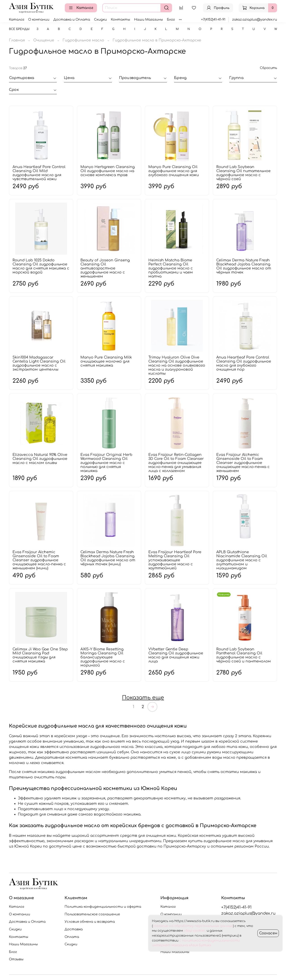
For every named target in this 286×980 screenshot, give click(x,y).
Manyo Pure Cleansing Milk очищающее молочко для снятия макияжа (106, 361)
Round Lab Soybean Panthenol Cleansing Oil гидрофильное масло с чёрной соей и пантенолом (244, 655)
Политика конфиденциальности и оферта (103, 907)
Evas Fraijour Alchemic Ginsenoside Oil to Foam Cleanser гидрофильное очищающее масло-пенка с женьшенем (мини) (39, 560)
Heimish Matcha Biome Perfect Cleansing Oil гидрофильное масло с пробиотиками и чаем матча (171, 268)
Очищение (44, 40)
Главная (17, 40)
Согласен (268, 933)
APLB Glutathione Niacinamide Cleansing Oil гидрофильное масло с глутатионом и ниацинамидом (242, 560)
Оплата (72, 937)
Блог (171, 19)
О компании (39, 19)
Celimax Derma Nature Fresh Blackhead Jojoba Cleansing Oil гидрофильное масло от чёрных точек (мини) (108, 558)
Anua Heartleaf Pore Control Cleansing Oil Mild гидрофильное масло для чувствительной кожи (39, 173)
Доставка (74, 929)
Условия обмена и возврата (90, 922)
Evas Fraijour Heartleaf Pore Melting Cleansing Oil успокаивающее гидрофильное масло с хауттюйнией (175, 560)
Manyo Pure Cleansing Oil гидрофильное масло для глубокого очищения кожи (174, 171)
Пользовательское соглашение (92, 914)
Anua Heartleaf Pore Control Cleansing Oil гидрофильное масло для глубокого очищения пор (244, 363)
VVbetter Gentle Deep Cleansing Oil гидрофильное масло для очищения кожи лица (176, 655)
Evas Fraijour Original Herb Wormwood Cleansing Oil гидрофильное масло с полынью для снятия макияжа (106, 463)
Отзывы (16, 959)
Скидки (100, 19)
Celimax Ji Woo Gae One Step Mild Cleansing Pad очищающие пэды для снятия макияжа (40, 655)
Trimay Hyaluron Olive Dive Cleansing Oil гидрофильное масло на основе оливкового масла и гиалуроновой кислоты (177, 365)
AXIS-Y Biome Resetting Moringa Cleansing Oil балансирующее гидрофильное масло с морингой (103, 657)
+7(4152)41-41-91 (213, 19)
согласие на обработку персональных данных (193, 926)
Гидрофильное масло (83, 40)
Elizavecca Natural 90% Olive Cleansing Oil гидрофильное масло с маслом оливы (40, 459)
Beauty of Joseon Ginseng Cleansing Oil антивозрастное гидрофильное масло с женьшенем (105, 268)
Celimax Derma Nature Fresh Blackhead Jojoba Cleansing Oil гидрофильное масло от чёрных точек (244, 266)
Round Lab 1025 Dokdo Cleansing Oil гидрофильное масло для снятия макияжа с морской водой (41, 266)
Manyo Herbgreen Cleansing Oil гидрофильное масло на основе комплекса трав (108, 171)
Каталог (81, 8)
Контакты (120, 19)
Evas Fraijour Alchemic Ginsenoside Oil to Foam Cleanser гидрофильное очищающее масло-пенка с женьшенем (243, 463)
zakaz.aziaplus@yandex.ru (255, 19)
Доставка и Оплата (72, 19)
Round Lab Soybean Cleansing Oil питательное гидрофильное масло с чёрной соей (243, 173)
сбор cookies (195, 931)
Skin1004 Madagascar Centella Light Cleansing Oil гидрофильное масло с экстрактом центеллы (39, 363)
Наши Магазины (148, 19)
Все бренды (19, 29)
